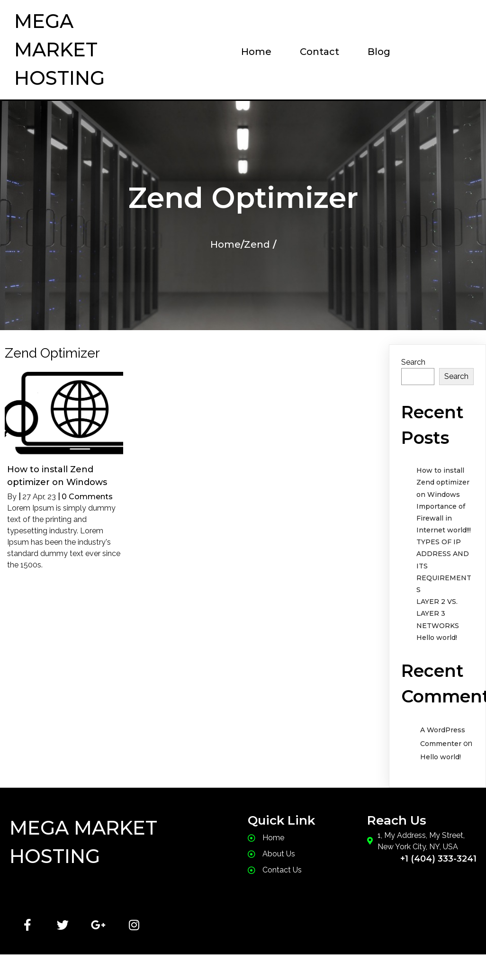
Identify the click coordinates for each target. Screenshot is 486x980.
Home (225, 244)
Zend (257, 244)
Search (413, 362)
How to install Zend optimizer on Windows (443, 482)
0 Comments (87, 497)
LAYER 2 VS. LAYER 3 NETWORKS (438, 613)
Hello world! (437, 638)
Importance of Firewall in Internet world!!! (444, 518)
